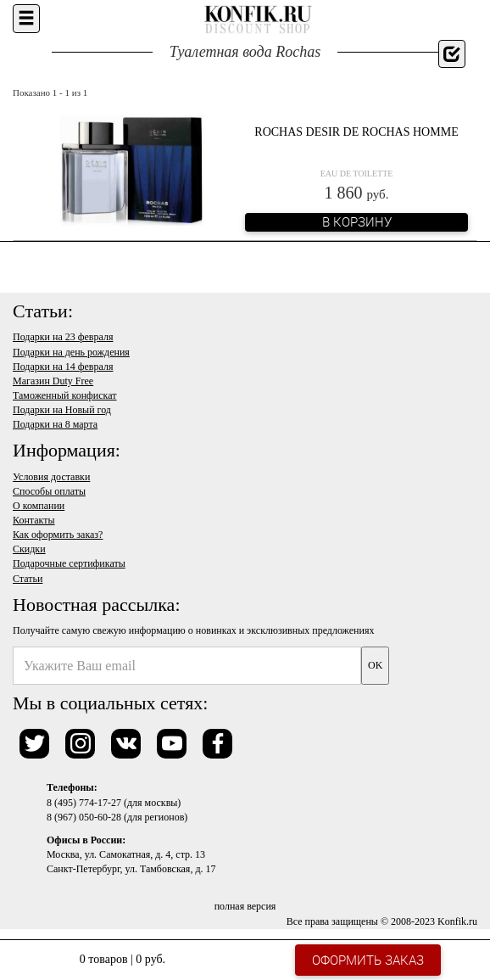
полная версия (245, 906)
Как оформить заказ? (58, 535)
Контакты (34, 520)
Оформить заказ (368, 960)
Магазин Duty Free (53, 381)
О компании (39, 506)
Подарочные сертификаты (69, 563)
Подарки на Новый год (62, 410)
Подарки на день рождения (71, 352)
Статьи (28, 579)
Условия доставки (51, 477)
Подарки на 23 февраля (63, 337)
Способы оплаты (49, 491)
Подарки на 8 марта (55, 424)
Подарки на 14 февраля (63, 367)
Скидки (29, 549)
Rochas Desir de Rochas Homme (356, 132)
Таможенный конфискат (65, 395)
